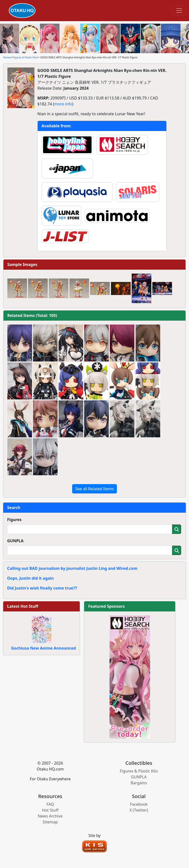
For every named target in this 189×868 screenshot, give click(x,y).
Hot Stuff (50, 810)
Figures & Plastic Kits (25, 57)
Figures (14, 520)
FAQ (50, 804)
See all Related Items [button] (94, 489)
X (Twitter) (139, 810)
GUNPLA (15, 541)
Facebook (139, 804)
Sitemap (50, 822)
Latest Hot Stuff (23, 606)
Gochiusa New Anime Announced (43, 648)
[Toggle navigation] (179, 11)
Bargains (139, 783)
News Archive (50, 816)
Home (7, 57)
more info (63, 104)
